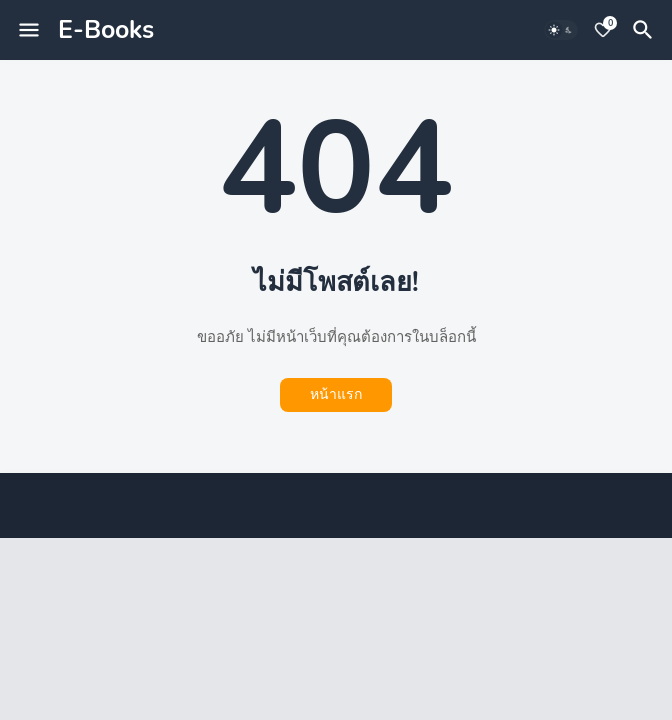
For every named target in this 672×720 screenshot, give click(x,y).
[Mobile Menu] (29, 30)
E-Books (106, 30)
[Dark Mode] (561, 30)
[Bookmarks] (603, 30)
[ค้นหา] (646, 30)
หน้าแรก (336, 394)
